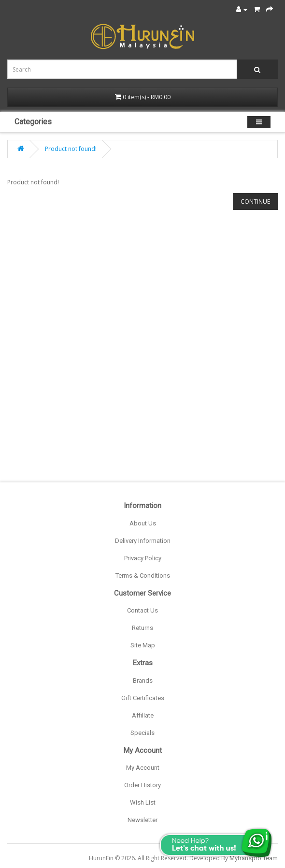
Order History (142, 785)
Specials (142, 733)
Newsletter (142, 820)
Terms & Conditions (143, 576)
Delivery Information (143, 541)
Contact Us (142, 610)
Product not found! (71, 149)
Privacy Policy (143, 558)
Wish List (143, 802)
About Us (143, 523)
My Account (143, 768)
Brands (143, 681)
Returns (142, 628)
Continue (255, 202)
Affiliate (143, 715)
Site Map (143, 645)
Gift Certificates (143, 698)
